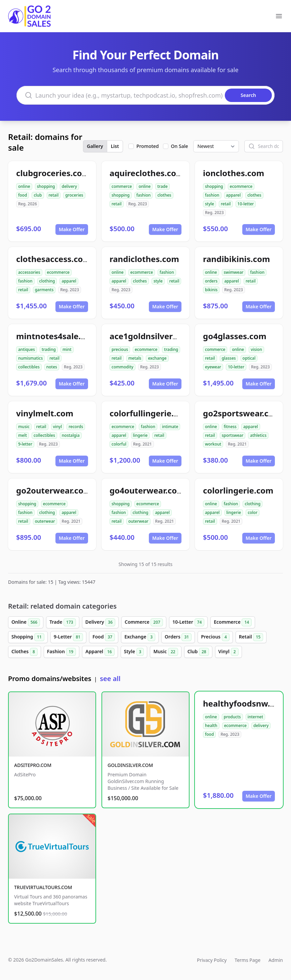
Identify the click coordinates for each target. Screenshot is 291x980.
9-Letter (68, 637)
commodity (122, 367)
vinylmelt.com (45, 413)
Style (134, 652)
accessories (29, 272)
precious (120, 349)
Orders (178, 637)
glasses (229, 358)
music (24, 427)
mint (67, 349)
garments (44, 290)
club (38, 195)
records (76, 427)
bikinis (211, 290)
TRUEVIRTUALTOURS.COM (43, 887)
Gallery (95, 146)
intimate (170, 427)
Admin (276, 960)
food (23, 195)
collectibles (29, 367)
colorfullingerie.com (150, 413)
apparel (234, 195)
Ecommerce (233, 622)
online (24, 186)
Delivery (100, 622)
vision (256, 349)
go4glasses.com (235, 336)
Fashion (61, 652)
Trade (63, 622)
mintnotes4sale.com (57, 336)
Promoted (148, 146)
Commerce (144, 622)
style (210, 204)
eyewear (213, 367)
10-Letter (188, 622)
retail (54, 195)
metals (135, 358)
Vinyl (228, 652)
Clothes (25, 652)
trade (162, 186)
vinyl (58, 427)
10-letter (246, 204)
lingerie (140, 435)
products (232, 717)
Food (104, 637)
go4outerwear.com (147, 490)
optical (249, 358)
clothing (47, 281)
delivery (69, 186)
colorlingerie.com (238, 490)
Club (198, 652)
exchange (157, 358)
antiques (27, 349)
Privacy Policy (212, 960)
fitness (230, 427)
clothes (164, 195)
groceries (74, 195)
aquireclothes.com (147, 173)
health (211, 726)
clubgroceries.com (53, 173)
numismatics (30, 358)
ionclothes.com (234, 173)
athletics (258, 435)
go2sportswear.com (242, 413)
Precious (215, 637)
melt (23, 435)
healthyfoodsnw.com (245, 703)
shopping (46, 186)
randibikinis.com (236, 259)
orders (211, 281)
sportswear (233, 435)
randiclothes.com (144, 259)
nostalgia (71, 435)
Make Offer (72, 229)
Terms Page (247, 960)
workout (213, 444)
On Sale (180, 146)
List (115, 146)
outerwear (45, 521)
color (253, 512)
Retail (251, 637)
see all (110, 679)
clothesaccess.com (53, 259)
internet (255, 717)
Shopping (28, 637)
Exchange (140, 637)
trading (49, 349)
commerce (122, 186)
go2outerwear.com (54, 490)
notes (52, 367)
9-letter (25, 444)
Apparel (100, 652)
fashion (144, 195)
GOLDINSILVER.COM (130, 765)
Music (165, 652)
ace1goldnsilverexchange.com (170, 336)
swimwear (234, 272)
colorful (119, 444)
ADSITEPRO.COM (33, 765)
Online (26, 622)
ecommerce (241, 186)
